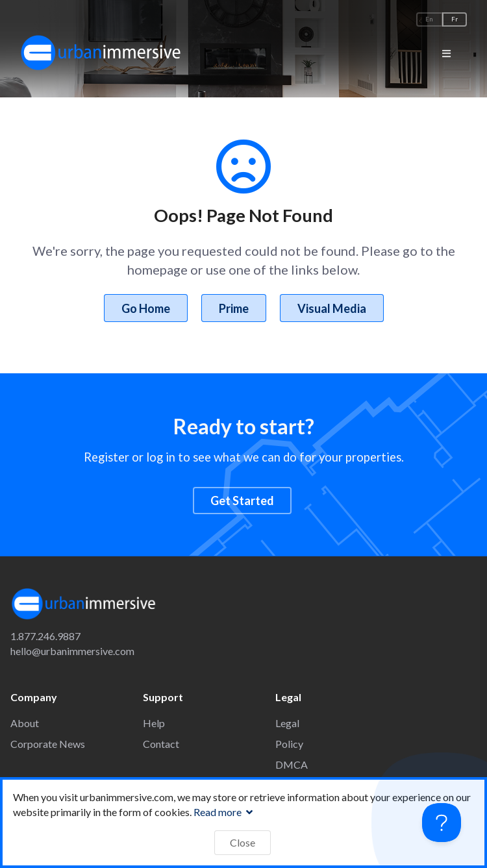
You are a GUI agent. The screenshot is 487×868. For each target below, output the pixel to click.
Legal (287, 723)
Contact (161, 744)
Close (243, 842)
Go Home (146, 308)
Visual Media (332, 308)
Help (154, 723)
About (25, 723)
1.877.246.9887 (45, 636)
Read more (225, 812)
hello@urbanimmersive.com (72, 651)
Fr (455, 19)
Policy (289, 744)
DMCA (292, 764)
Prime (234, 308)
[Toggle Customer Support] (442, 823)
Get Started (242, 501)
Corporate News (48, 744)
